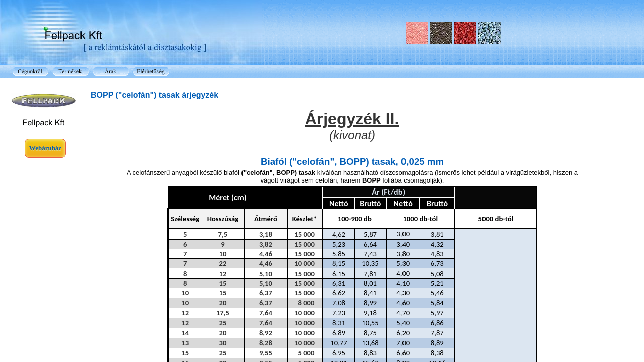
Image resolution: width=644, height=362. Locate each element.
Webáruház (45, 148)
